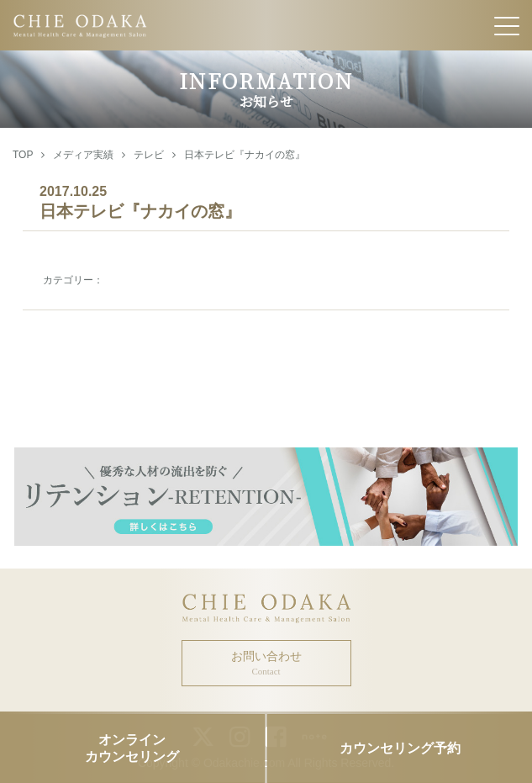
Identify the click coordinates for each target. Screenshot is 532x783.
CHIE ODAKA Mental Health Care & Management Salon (266, 25)
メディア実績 (83, 155)
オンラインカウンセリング (132, 748)
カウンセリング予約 (400, 748)
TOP (23, 155)
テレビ (149, 155)
